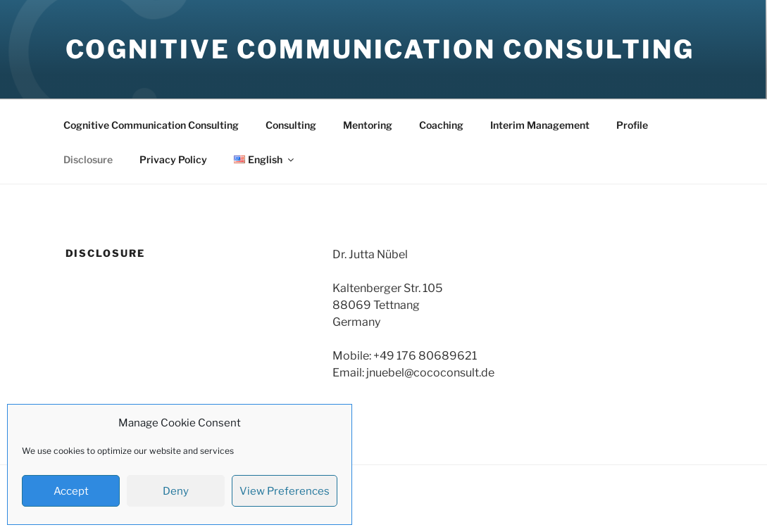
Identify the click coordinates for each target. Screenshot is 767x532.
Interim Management (540, 125)
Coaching (441, 125)
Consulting (291, 125)
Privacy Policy (173, 159)
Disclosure (88, 159)
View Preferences (285, 491)
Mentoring (368, 125)
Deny (176, 491)
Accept (71, 491)
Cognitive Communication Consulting (380, 49)
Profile (632, 125)
